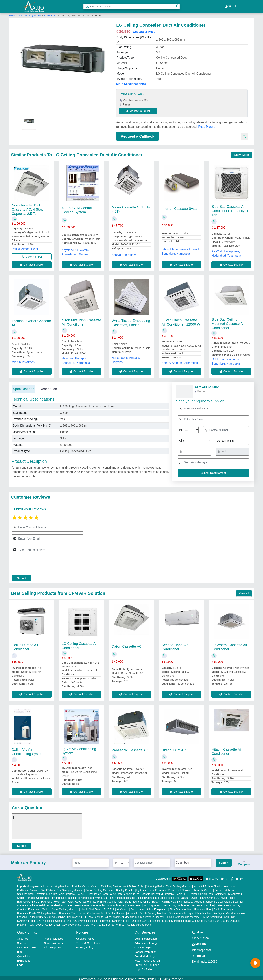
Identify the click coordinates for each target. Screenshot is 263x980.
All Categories (52, 945)
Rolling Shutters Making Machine (46, 915)
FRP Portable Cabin (195, 892)
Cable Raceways (223, 907)
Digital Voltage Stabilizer (229, 899)
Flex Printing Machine (104, 899)
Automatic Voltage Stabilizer (33, 903)
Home (12, 13)
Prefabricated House (122, 896)
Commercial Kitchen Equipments (149, 907)
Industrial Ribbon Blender (208, 884)
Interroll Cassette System (181, 206)
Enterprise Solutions (147, 963)
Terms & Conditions (88, 941)
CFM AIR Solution (133, 92)
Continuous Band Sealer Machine (106, 911)
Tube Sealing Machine (179, 884)
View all (244, 591)
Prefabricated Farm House (101, 892)
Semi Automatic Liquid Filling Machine (190, 911)
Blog (20, 950)
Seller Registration (146, 936)
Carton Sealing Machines (100, 888)
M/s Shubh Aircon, (24, 360)
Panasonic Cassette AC (130, 748)
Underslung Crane (61, 903)
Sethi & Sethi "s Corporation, (180, 361)
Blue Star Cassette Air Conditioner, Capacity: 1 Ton (230, 209)
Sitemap (22, 941)
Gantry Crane (81, 903)
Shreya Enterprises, (124, 253)
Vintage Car (212, 919)
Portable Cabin (80, 884)
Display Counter (125, 888)
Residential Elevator (179, 888)
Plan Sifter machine (181, 907)
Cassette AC (50, 13)
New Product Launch (147, 958)
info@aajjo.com (201, 948)
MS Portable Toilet (128, 892)
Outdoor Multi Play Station (106, 884)
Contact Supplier (140, 109)
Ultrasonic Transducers (72, 911)
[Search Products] (85, 5)
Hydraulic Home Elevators (151, 888)
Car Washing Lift (77, 915)
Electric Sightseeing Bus (176, 919)
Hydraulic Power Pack (54, 899)
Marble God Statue (91, 907)
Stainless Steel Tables (42, 888)
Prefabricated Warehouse (94, 896)
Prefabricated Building (65, 896)
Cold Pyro (89, 922)
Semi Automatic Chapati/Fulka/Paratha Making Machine (168, 915)
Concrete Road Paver (139, 922)
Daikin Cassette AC (127, 644)
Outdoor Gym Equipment (146, 919)
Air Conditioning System (30, 13)
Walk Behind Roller (134, 884)
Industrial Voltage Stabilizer (198, 899)
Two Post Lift (95, 915)
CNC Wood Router (79, 899)
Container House (169, 896)
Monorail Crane (116, 903)
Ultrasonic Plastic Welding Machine (37, 911)
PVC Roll (109, 907)
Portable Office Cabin (38, 896)
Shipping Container (147, 896)
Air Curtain (122, 907)
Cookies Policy (85, 936)
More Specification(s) (131, 82)
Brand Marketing (144, 954)
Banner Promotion (145, 950)
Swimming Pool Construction (53, 919)
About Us (23, 936)
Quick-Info (23, 954)
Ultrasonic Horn (203, 907)
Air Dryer (219, 911)
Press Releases (53, 936)
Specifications (23, 387)
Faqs (20, 963)
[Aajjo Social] (222, 877)
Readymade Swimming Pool (114, 919)
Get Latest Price (144, 30)
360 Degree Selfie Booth (111, 922)
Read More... (207, 124)
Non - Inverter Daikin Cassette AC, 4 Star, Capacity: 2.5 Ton (28, 207)
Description (48, 387)
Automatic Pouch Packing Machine (147, 911)
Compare (244, 861)
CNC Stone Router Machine (134, 899)
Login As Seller (144, 967)
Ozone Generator (72, 922)
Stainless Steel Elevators (31, 892)
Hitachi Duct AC (174, 748)
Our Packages (143, 945)
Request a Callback (137, 134)
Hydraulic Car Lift (203, 888)
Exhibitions (24, 958)
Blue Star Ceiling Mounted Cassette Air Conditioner (228, 321)
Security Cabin (56, 892)
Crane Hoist (98, 903)
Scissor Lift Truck (224, 888)
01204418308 (200, 936)
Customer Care (26, 945)
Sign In (231, 5)
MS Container (217, 892)
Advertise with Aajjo (146, 941)
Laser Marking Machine (57, 884)
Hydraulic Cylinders (28, 899)
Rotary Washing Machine (166, 899)
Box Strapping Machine (70, 888)
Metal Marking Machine (65, 907)
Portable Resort (150, 892)
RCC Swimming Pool (84, 919)
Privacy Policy (85, 945)
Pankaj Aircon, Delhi (25, 247)
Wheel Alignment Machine (120, 915)
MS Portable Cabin (171, 892)
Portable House (75, 892)
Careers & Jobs (53, 941)
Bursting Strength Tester (157, 903)
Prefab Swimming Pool (215, 915)
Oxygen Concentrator (48, 922)
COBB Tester (134, 903)
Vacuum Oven (189, 896)
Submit (22, 576)
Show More (242, 153)
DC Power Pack (225, 896)
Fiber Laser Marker (39, 907)
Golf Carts (198, 919)
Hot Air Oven (206, 896)
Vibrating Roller (155, 884)
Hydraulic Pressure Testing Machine (193, 903)
